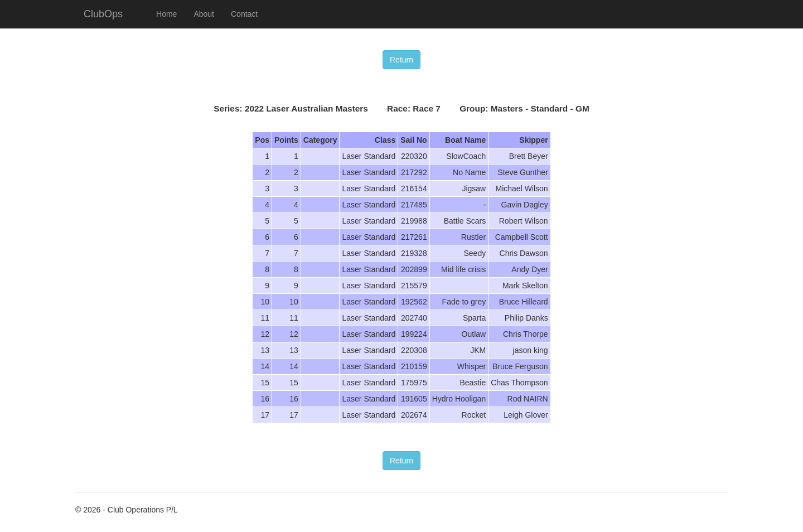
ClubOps (103, 14)
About (204, 14)
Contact (244, 14)
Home (166, 14)
